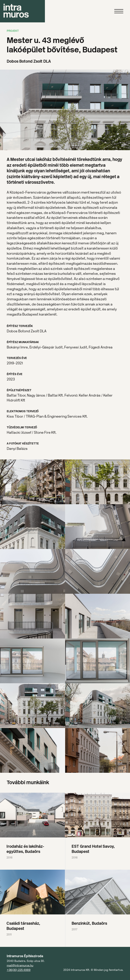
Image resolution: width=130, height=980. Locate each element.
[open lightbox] (33, 482)
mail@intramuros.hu (20, 965)
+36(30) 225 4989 (19, 970)
